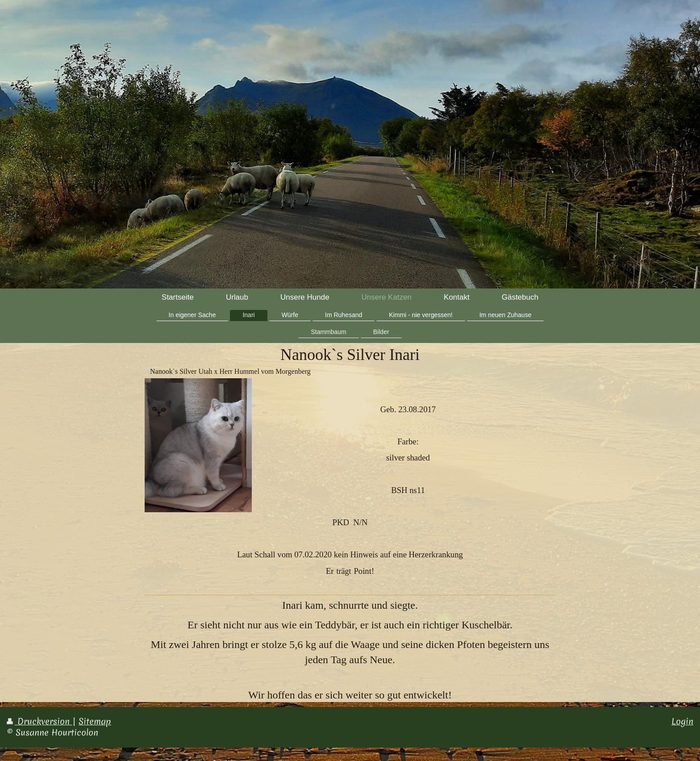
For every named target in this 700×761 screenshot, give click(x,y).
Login (682, 721)
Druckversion (40, 721)
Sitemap (95, 721)
